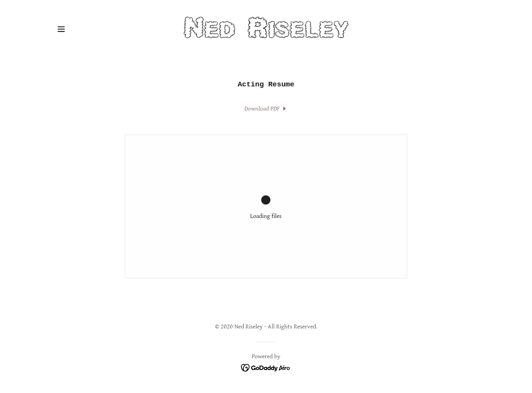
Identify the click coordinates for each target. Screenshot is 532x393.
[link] (266, 29)
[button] (61, 29)
